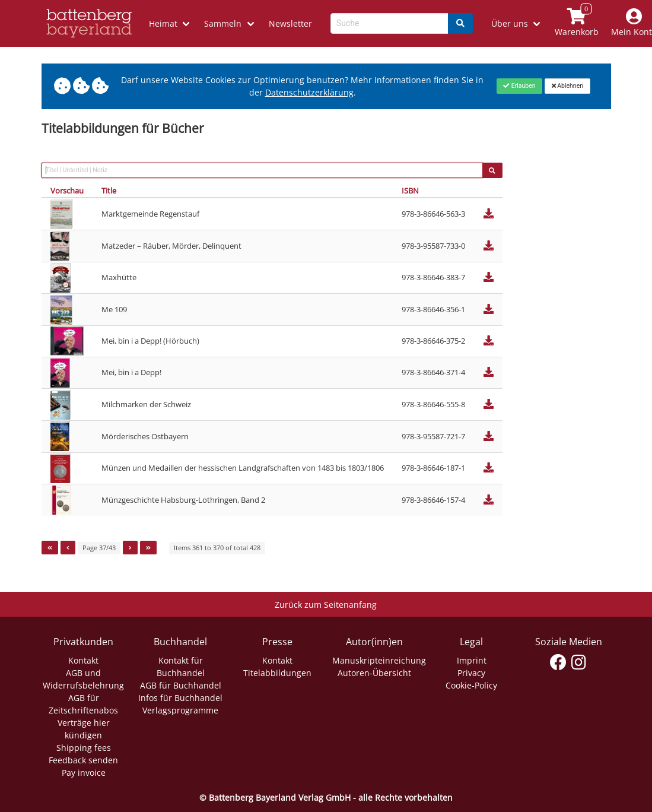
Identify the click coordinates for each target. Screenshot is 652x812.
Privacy (471, 673)
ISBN (410, 191)
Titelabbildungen (277, 673)
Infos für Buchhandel (180, 698)
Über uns (510, 23)
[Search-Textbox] (389, 23)
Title (109, 191)
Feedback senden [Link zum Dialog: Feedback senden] (83, 760)
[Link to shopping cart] (577, 23)
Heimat (163, 23)
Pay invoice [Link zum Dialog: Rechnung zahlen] (84, 773)
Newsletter (290, 23)
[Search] (460, 23)
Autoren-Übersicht (374, 673)
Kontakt (83, 660)
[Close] (519, 86)
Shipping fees (84, 748)
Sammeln (223, 23)
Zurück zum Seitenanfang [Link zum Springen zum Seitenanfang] (326, 605)
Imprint (472, 660)
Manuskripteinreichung (379, 660)
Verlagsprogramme (180, 710)
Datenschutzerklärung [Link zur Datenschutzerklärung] (309, 92)
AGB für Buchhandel (181, 685)
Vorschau (67, 191)
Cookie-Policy (471, 685)
